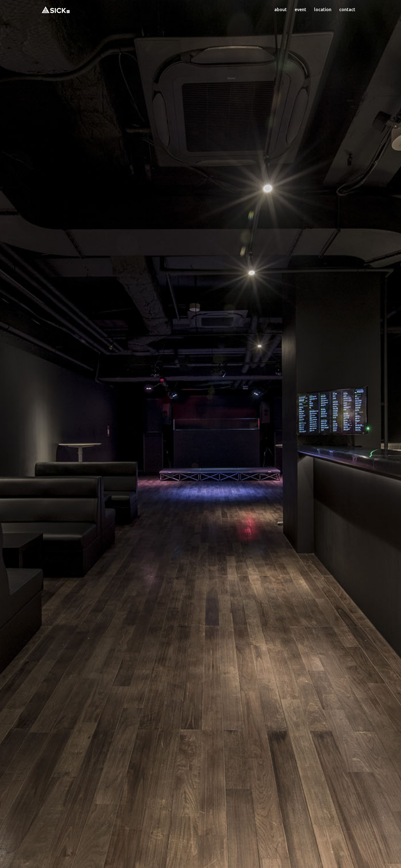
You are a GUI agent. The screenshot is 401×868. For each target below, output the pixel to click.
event (300, 9)
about (281, 9)
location (323, 9)
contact (347, 9)
